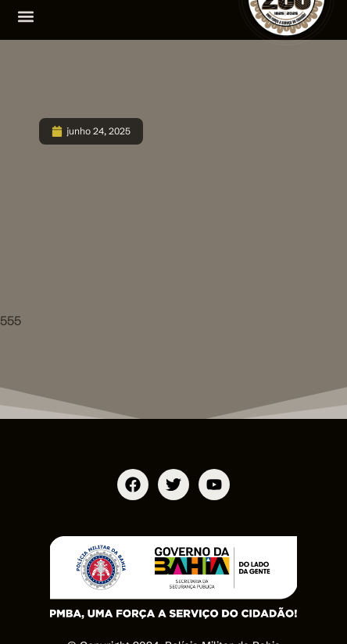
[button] (25, 16)
